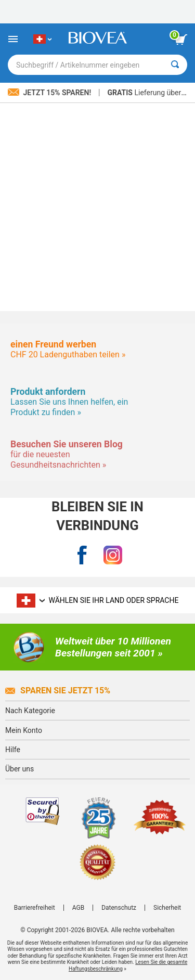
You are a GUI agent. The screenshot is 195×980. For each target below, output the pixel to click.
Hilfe (13, 750)
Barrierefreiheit (35, 908)
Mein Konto (24, 730)
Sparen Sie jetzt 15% (58, 691)
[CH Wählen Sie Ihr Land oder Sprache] (42, 39)
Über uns (19, 769)
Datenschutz (119, 908)
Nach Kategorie (30, 711)
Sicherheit (167, 908)
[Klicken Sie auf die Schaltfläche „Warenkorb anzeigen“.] (181, 40)
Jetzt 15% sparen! (50, 93)
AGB (78, 908)
